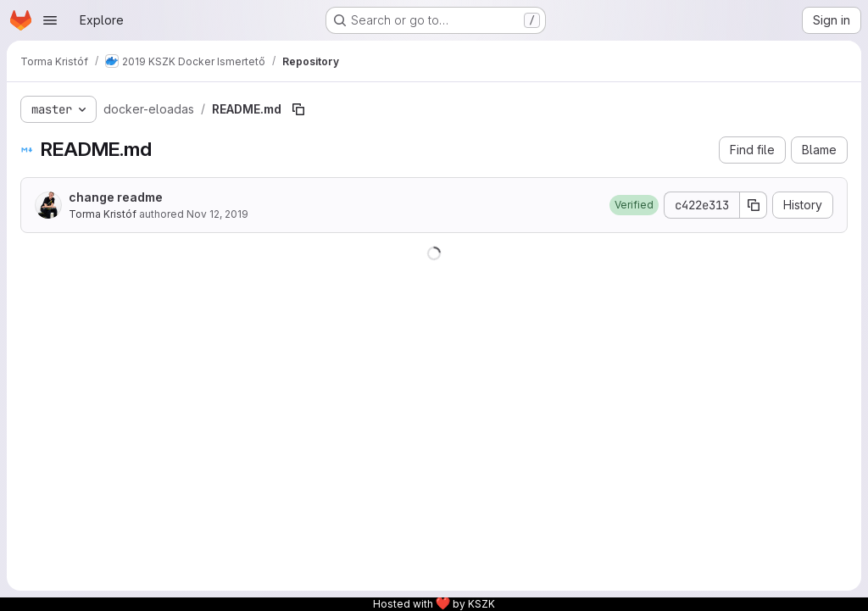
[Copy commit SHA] (754, 205)
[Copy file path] (298, 109)
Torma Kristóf (103, 214)
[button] (634, 205)
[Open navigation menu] (50, 20)
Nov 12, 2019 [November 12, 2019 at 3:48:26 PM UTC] (217, 214)
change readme (116, 197)
